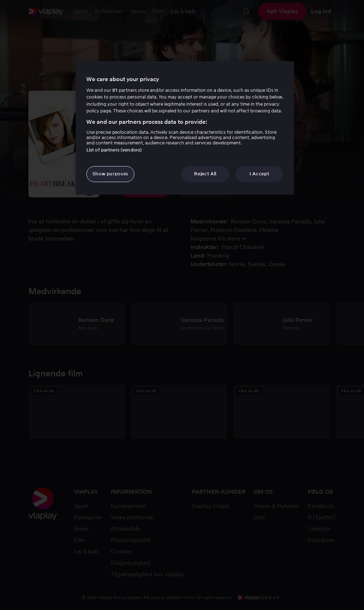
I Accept (259, 174)
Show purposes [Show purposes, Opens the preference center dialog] (110, 174)
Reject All (205, 174)
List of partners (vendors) (114, 150)
